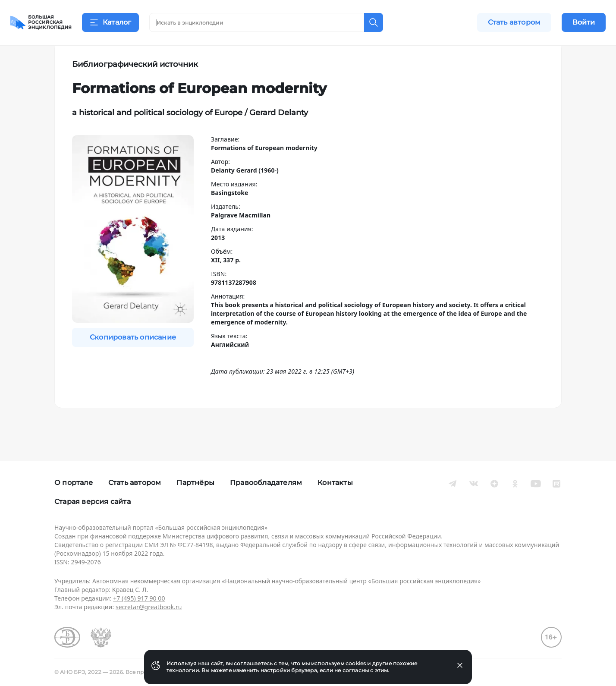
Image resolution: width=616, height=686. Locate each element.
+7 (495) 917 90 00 (139, 598)
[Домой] (41, 22)
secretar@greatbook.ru (149, 607)
